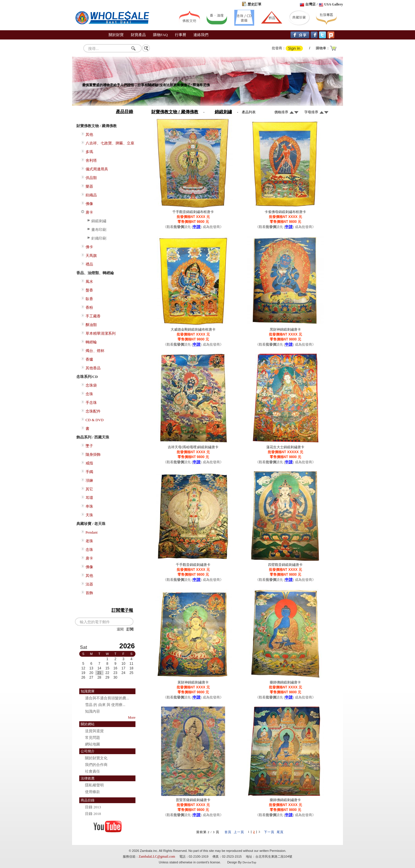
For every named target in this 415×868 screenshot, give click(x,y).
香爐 (89, 359)
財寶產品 (138, 35)
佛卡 (89, 247)
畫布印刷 (99, 230)
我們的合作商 (96, 765)
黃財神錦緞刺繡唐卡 (193, 682)
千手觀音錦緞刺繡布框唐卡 (193, 212)
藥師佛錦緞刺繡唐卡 (285, 682)
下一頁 (269, 832)
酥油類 (91, 325)
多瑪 (89, 152)
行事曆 (181, 35)
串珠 (89, 506)
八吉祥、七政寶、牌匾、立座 (110, 143)
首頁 (228, 832)
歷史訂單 (254, 4)
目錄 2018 (93, 814)
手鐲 (89, 472)
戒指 (89, 463)
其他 (89, 134)
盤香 (89, 290)
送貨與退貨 (94, 731)
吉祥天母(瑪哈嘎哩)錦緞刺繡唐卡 (193, 447)
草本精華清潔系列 (101, 333)
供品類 (91, 178)
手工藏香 (93, 316)
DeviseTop (250, 862)
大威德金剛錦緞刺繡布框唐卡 (193, 329)
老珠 (89, 541)
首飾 (89, 593)
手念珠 (91, 403)
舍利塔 (91, 160)
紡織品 (91, 195)
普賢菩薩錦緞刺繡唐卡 (193, 800)
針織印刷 (99, 238)
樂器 (89, 186)
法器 (89, 584)
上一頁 (239, 832)
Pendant (92, 532)
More (132, 718)
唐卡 (89, 212)
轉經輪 (91, 342)
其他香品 (93, 368)
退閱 (120, 629)
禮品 (89, 264)
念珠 (89, 394)
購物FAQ (160, 35)
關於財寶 (116, 35)
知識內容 (93, 711)
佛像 (89, 204)
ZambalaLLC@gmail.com (157, 856)
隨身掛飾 (93, 454)
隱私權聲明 (94, 785)
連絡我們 (201, 35)
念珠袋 (91, 385)
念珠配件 (93, 411)
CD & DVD (95, 420)
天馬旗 (91, 256)
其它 (89, 489)
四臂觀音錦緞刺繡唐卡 (285, 565)
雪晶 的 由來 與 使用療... (105, 705)
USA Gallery (334, 4)
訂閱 (130, 629)
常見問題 (93, 738)
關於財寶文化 (96, 758)
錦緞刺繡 (99, 221)
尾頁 (280, 832)
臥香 (89, 299)
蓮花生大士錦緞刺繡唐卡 (285, 447)
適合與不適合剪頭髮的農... (107, 698)
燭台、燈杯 (95, 351)
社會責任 (93, 771)
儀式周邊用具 (97, 169)
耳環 (89, 498)
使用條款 (93, 792)
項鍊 (89, 480)
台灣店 (310, 4)
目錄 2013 (93, 807)
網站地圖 (93, 744)
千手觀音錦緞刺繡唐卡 (193, 565)
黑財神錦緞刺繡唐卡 (285, 329)
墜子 (89, 446)
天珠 (89, 515)
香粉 (89, 307)
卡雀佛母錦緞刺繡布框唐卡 (285, 212)
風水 (89, 282)
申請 (197, 227)
